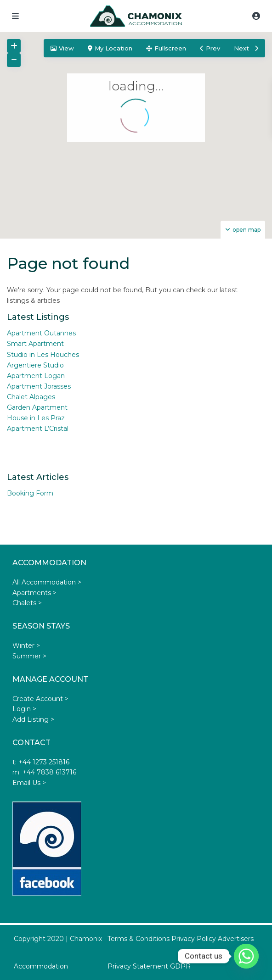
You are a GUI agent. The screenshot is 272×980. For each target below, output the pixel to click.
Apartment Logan (36, 376)
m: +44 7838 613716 (44, 772)
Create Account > (40, 699)
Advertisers (236, 939)
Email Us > (29, 783)
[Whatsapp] (246, 956)
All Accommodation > (47, 582)
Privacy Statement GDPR (149, 966)
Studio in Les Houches (43, 355)
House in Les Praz (36, 418)
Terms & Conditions (139, 939)
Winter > (26, 646)
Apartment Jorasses (39, 386)
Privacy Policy (194, 939)
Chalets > (27, 603)
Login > (24, 709)
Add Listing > (33, 719)
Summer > (29, 656)
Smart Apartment (35, 344)
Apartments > (34, 593)
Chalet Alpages (31, 397)
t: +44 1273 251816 (41, 762)
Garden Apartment (37, 407)
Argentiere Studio (35, 365)
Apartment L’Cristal (38, 429)
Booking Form (30, 493)
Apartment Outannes (41, 333)
